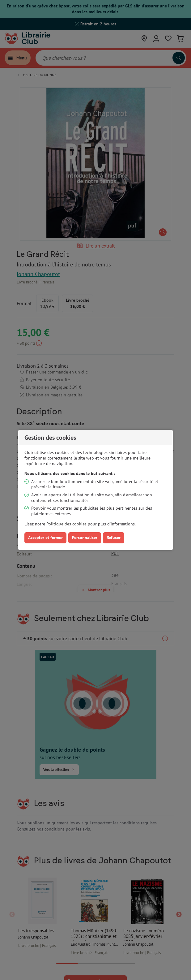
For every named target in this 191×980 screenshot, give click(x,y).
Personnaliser (85, 537)
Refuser (114, 537)
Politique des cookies (66, 524)
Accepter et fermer (45, 537)
